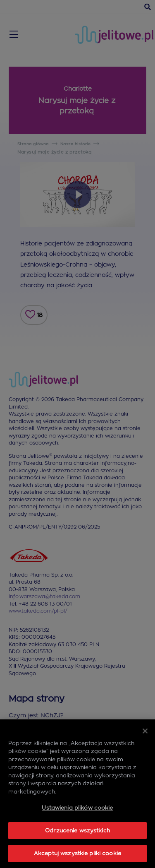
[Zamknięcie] (145, 731)
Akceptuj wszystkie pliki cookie (77, 853)
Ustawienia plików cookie (77, 808)
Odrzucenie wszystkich (77, 831)
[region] (77, 794)
